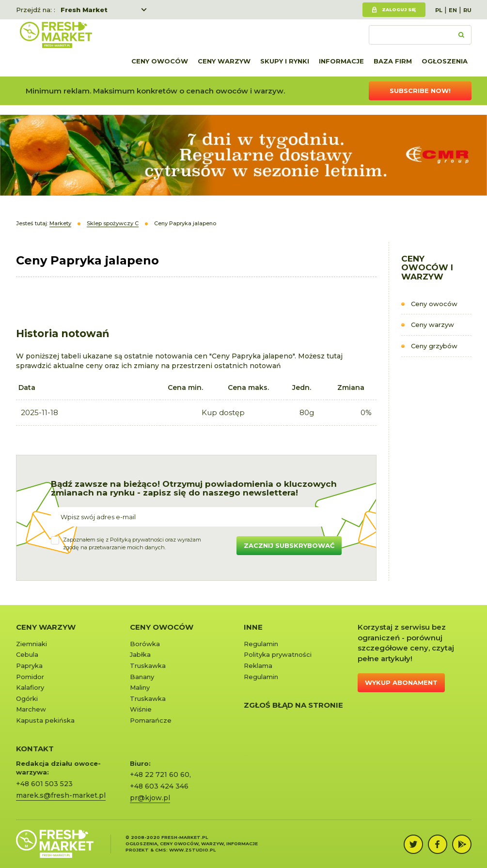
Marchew (31, 709)
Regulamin (261, 644)
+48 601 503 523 (44, 784)
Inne (253, 627)
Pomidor (30, 677)
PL (439, 10)
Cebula (27, 654)
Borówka (145, 644)
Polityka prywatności (278, 654)
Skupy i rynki (285, 61)
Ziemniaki (31, 644)
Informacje (341, 61)
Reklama (258, 666)
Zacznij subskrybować (289, 545)
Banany (142, 677)
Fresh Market (84, 10)
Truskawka (148, 666)
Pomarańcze (151, 720)
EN (453, 10)
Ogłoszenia (445, 61)
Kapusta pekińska (45, 720)
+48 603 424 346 (159, 786)
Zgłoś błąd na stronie (293, 705)
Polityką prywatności (137, 540)
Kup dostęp (223, 412)
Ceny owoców (160, 61)
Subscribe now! (420, 91)
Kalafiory (30, 687)
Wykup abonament (401, 682)
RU (467, 10)
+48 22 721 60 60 (160, 775)
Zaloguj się (399, 9)
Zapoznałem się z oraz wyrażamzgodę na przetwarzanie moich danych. (132, 543)
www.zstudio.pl (192, 850)
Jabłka (140, 654)
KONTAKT (35, 749)
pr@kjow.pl (150, 798)
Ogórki (27, 698)
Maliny (140, 687)
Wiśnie (141, 709)
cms (161, 850)
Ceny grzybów (434, 346)
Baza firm (393, 61)
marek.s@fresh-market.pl (61, 795)
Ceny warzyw (224, 61)
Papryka (29, 666)
